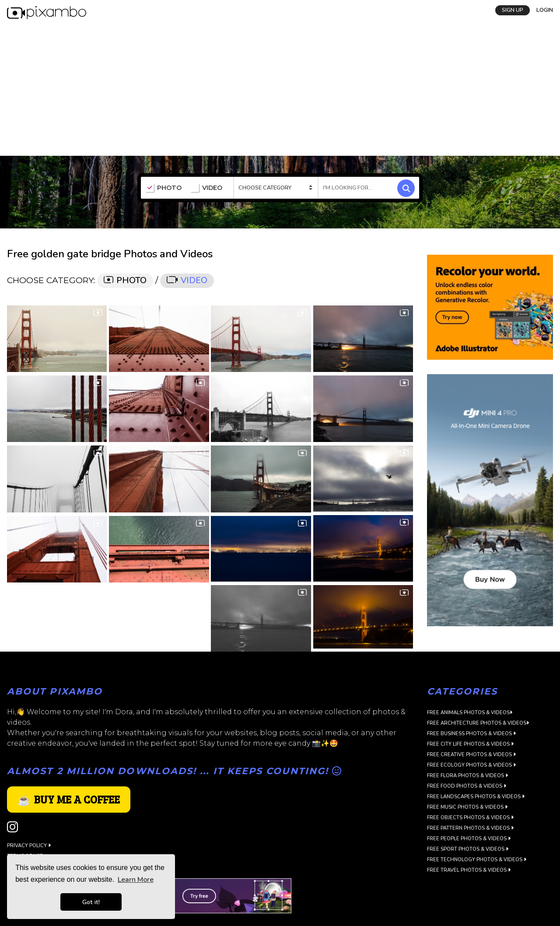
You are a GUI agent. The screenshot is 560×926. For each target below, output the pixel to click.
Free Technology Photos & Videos (477, 860)
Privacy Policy (29, 846)
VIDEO (206, 188)
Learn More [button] (136, 880)
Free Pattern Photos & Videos (470, 828)
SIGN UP (513, 10)
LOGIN (545, 10)
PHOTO (163, 188)
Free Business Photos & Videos (471, 734)
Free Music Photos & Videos (467, 807)
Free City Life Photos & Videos (470, 744)
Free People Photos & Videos (469, 839)
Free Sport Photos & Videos (468, 849)
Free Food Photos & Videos (467, 786)
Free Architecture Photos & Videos (478, 723)
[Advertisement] (280, 90)
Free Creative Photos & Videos (471, 755)
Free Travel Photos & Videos (469, 870)
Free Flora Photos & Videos (467, 776)
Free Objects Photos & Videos (470, 818)
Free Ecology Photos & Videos (471, 765)
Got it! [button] (91, 902)
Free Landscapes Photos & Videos (476, 797)
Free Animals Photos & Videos (470, 713)
